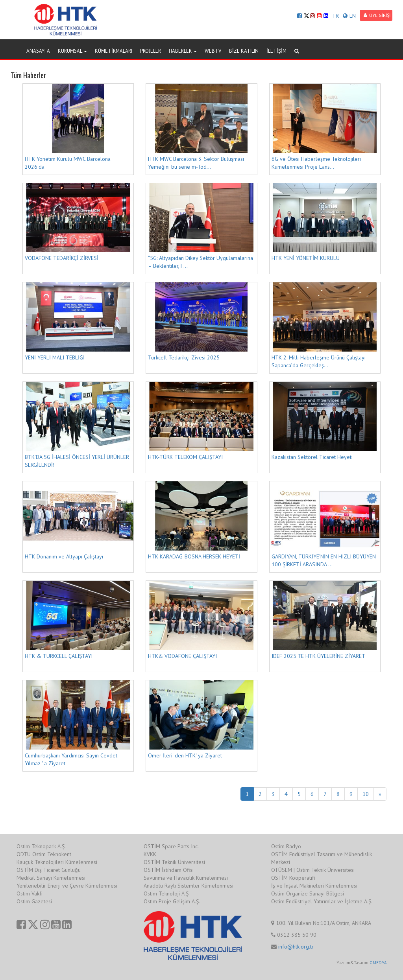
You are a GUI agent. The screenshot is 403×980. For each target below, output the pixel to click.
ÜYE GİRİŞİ (377, 15)
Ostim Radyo (286, 846)
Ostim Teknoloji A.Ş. (167, 893)
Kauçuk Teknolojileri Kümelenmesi (57, 862)
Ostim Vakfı (30, 893)
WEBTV (213, 51)
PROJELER (151, 51)
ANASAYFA (38, 51)
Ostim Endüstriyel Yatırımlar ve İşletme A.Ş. (322, 901)
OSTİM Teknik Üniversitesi (174, 862)
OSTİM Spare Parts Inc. (171, 846)
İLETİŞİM (276, 51)
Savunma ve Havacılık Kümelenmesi (186, 878)
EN (349, 16)
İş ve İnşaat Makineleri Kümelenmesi (314, 886)
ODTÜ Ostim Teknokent (44, 854)
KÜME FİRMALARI (114, 51)
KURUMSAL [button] (72, 51)
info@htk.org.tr (296, 947)
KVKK (150, 854)
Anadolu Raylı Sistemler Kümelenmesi (189, 886)
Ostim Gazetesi (34, 901)
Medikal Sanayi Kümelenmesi (51, 878)
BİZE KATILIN (244, 51)
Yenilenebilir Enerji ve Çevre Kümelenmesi (67, 886)
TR (336, 16)
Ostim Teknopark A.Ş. (41, 846)
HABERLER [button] (183, 51)
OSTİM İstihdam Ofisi (169, 870)
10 (366, 794)
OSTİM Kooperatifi (293, 878)
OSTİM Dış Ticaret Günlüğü (49, 870)
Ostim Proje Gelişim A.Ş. (172, 901)
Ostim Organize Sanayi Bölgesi (308, 893)
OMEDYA (378, 963)
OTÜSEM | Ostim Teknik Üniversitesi (313, 870)
